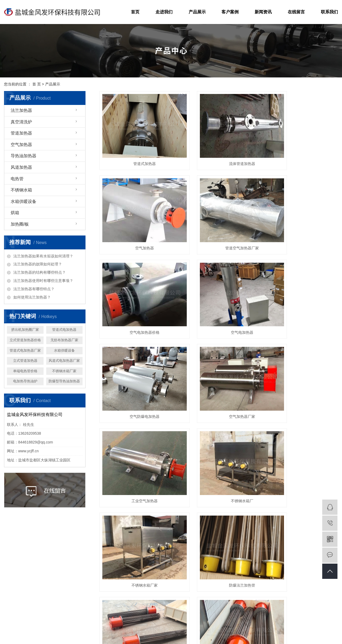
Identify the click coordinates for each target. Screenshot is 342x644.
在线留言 (296, 12)
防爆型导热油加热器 (64, 381)
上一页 (155, 463)
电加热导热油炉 (25, 381)
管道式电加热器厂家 (25, 350)
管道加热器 (21, 133)
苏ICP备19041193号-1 (164, 632)
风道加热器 (21, 167)
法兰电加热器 (214, 632)
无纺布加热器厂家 (64, 340)
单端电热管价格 (25, 371)
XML (229, 638)
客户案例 (230, 12)
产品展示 (197, 12)
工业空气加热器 (301, 297)
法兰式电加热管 (137, 442)
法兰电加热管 (301, 442)
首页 (135, 12)
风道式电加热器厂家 (64, 361)
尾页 (277, 463)
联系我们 (329, 12)
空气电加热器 (301, 225)
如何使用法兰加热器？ (32, 297)
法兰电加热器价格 (241, 632)
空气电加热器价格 (219, 225)
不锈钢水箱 (21, 190)
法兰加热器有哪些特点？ (34, 289)
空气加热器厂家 (219, 297)
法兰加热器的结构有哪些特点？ (40, 272)
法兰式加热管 (219, 442)
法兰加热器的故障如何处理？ (38, 264)
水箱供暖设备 (24, 201)
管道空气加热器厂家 (137, 225)
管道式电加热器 (64, 330)
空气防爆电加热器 (137, 297)
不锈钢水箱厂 (137, 370)
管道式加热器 (137, 152)
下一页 (260, 463)
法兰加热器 (21, 110)
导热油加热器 (24, 156)
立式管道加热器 (25, 361)
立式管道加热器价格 (25, 340)
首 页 (37, 84)
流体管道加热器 (219, 152)
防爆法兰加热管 (301, 370)
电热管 (17, 179)
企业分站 (186, 638)
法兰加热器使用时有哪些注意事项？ (43, 281)
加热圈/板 (20, 224)
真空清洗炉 (21, 122)
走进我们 (164, 12)
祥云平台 (135, 638)
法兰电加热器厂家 (272, 632)
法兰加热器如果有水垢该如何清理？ (43, 256)
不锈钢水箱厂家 (64, 371)
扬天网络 (170, 638)
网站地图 (204, 638)
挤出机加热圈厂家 (25, 330)
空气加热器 (21, 145)
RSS (218, 638)
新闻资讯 (263, 12)
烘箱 (15, 213)
